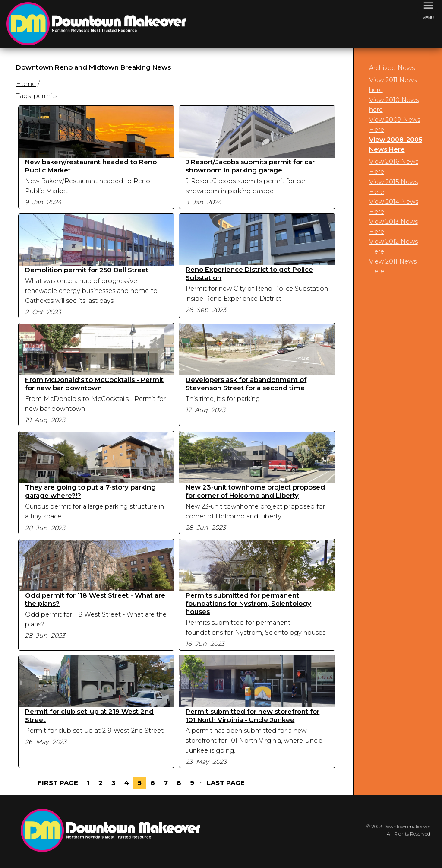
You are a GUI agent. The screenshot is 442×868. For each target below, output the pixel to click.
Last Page (226, 783)
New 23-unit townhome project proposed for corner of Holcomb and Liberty (255, 491)
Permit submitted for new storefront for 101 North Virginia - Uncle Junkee (253, 715)
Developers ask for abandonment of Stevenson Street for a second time (246, 384)
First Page (58, 783)
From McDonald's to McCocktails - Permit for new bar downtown (94, 384)
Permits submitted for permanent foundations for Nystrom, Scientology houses (248, 603)
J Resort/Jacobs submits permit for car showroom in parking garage (250, 166)
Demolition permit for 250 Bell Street (87, 270)
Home (26, 84)
